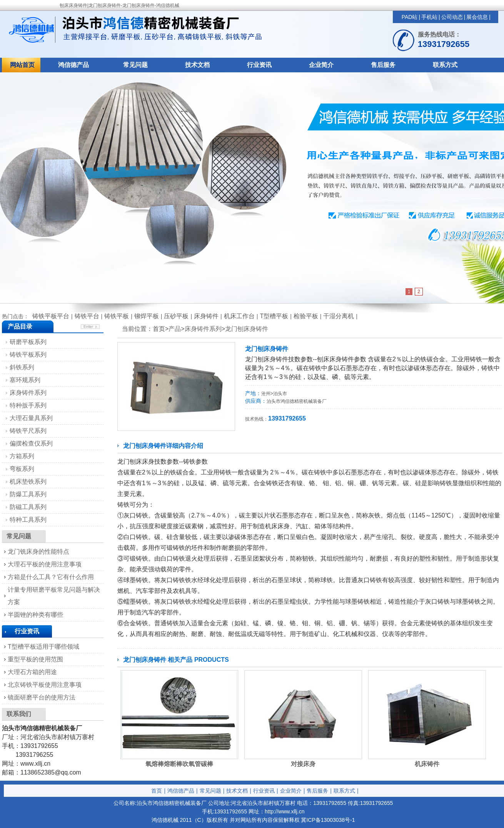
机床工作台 (239, 316)
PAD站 (410, 17)
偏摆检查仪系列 (31, 443)
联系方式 (445, 65)
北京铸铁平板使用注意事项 (45, 685)
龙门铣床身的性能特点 (38, 552)
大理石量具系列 (31, 418)
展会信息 (477, 17)
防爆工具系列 (28, 494)
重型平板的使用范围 (35, 659)
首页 (157, 791)
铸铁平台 (87, 316)
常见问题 (135, 65)
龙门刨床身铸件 (247, 329)
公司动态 (452, 17)
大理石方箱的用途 (32, 672)
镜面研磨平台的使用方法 (42, 697)
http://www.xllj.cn (285, 811)
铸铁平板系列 (28, 355)
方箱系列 (22, 456)
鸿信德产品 (73, 65)
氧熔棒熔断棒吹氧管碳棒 (179, 764)
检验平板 (306, 316)
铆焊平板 (147, 316)
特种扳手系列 (28, 405)
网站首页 (22, 65)
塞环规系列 (25, 380)
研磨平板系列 (28, 342)
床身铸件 (206, 316)
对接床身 (303, 764)
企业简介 (321, 65)
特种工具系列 (28, 520)
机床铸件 (427, 764)
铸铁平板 (117, 316)
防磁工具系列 (28, 507)
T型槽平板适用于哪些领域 (43, 647)
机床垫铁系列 (28, 482)
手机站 (429, 17)
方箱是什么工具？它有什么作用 (51, 577)
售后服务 (383, 65)
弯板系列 (22, 469)
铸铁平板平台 (51, 316)
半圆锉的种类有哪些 (35, 615)
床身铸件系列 (203, 329)
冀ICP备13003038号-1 (328, 820)
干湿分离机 (339, 316)
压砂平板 (176, 316)
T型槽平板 (274, 316)
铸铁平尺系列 (28, 431)
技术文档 (197, 65)
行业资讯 (259, 65)
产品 (175, 329)
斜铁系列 (22, 367)
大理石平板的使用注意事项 (45, 564)
